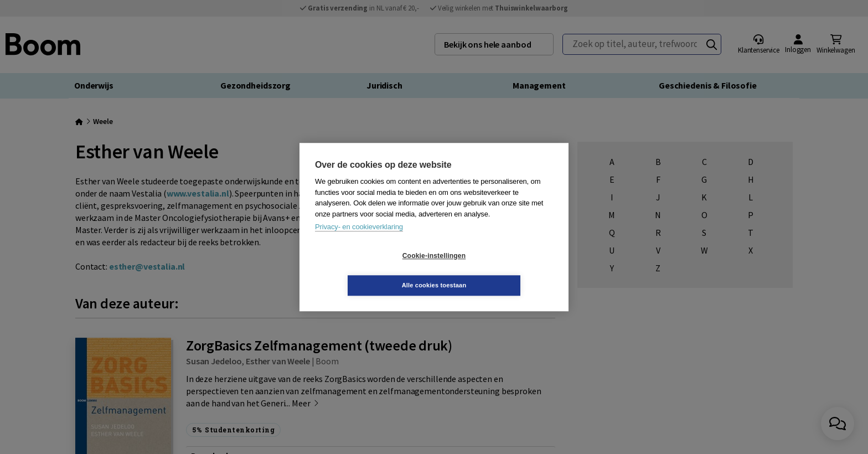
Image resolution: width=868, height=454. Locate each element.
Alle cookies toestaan (500, 270)
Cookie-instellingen (368, 271)
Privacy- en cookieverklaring (359, 242)
